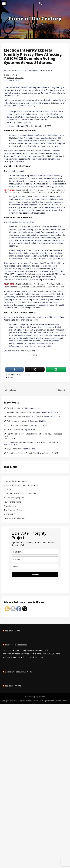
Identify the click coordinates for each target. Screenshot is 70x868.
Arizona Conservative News (19, 672)
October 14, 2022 (44, 126)
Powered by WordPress (35, 696)
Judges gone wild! (14, 449)
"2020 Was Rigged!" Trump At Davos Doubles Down (25, 650)
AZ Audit (8, 489)
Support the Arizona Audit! (16, 481)
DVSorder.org (57, 103)
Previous (11, 390)
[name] (35, 552)
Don (28, 375)
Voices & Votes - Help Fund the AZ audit (21, 485)
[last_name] (35, 559)
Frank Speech (10, 506)
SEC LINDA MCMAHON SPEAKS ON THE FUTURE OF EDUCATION (34, 442)
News (11, 377)
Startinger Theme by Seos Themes (54, 701)
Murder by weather (15, 430)
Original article (11, 75)
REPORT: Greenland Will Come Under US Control (24, 657)
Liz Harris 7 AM (12, 631)
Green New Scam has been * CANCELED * (25, 417)
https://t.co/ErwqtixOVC (22, 122)
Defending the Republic (14, 518)
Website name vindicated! (18, 421)
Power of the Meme (12, 502)
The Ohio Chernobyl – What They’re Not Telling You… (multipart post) (33, 435)
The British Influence (16, 408)
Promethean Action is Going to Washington (25, 453)
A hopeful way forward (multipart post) (24, 412)
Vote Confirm (10, 514)
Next (61, 390)
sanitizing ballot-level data (45, 291)
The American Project (13, 510)
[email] (35, 567)
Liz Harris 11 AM (13, 686)
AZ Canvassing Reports (14, 498)
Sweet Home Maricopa (16, 645)
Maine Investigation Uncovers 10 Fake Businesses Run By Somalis (32, 654)
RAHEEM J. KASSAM (15, 78)
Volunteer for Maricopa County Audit (20, 494)
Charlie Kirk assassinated (18, 425)
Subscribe (35, 575)
